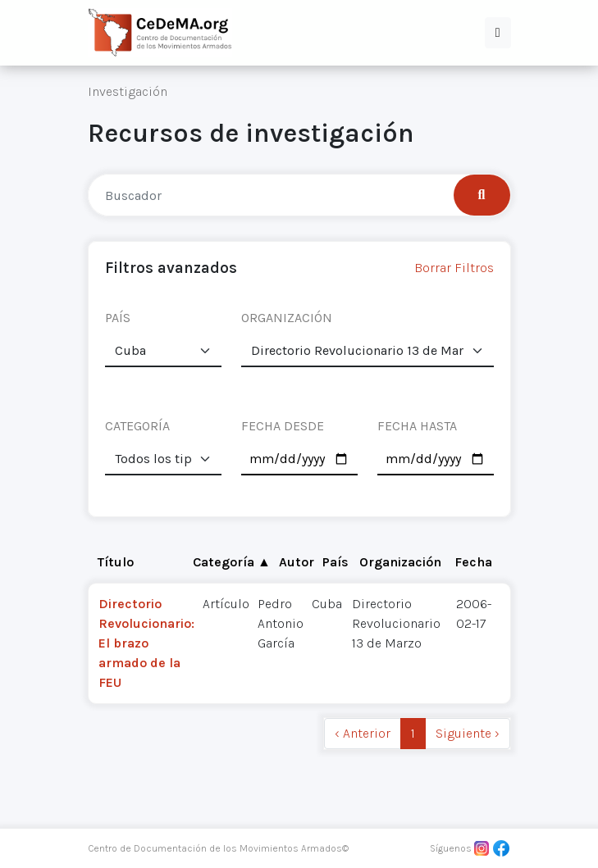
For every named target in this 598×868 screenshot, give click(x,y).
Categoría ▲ (232, 562)
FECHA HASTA (417, 426)
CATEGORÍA (137, 426)
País (336, 562)
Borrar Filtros (454, 268)
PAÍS (118, 318)
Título (116, 562)
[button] (498, 33)
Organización (400, 562)
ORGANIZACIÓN (287, 318)
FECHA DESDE (283, 426)
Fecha (473, 562)
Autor (297, 562)
